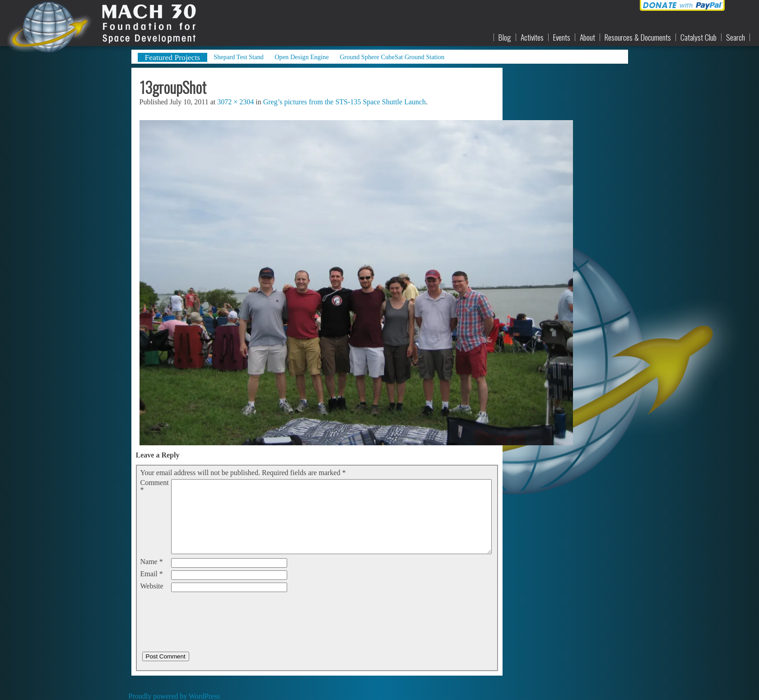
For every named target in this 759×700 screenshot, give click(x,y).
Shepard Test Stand (239, 57)
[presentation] (209, 612)
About (587, 37)
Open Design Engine (302, 57)
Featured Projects (173, 57)
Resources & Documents (638, 37)
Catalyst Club (698, 37)
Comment (155, 486)
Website (152, 586)
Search (736, 37)
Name (152, 562)
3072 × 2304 (235, 102)
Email (152, 574)
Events (562, 37)
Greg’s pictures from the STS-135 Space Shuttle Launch (345, 102)
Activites (532, 37)
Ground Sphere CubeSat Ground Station (392, 57)
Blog (505, 37)
